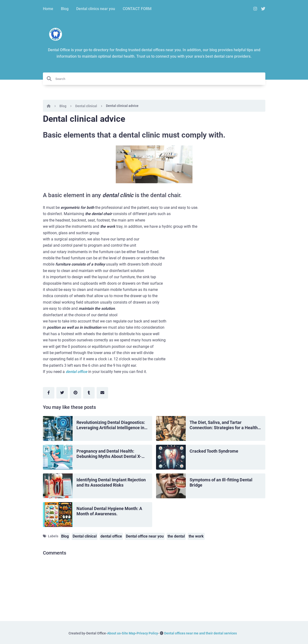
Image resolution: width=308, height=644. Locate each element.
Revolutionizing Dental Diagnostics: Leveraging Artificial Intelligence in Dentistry (111, 425)
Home (48, 9)
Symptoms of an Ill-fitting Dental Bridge (221, 483)
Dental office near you (145, 536)
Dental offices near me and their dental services (200, 633)
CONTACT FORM (137, 9)
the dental (176, 536)
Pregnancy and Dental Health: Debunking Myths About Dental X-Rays (109, 454)
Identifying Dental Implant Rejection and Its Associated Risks (111, 483)
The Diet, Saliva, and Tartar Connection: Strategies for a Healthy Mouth (225, 425)
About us (114, 633)
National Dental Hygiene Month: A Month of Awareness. (109, 511)
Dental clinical (86, 106)
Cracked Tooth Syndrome (214, 451)
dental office (76, 372)
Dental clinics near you (96, 9)
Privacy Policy (147, 633)
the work (196, 536)
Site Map (129, 633)
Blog (65, 9)
